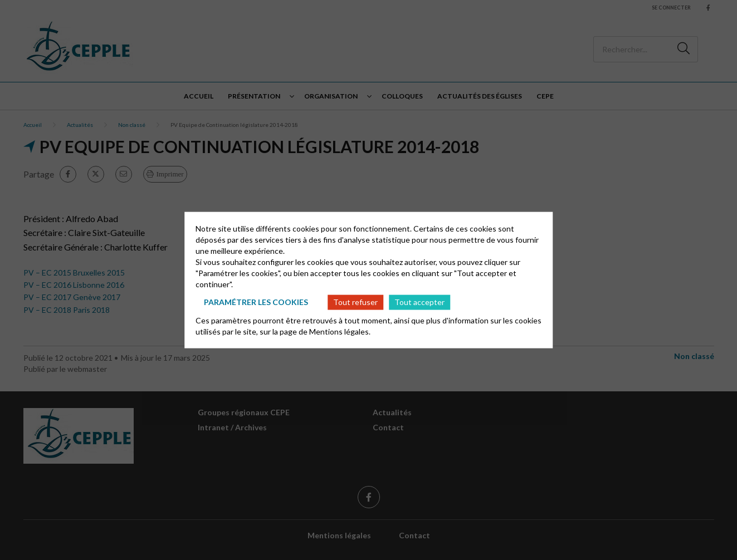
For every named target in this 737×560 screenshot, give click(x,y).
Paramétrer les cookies (256, 302)
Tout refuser (355, 302)
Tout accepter (419, 302)
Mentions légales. (340, 331)
